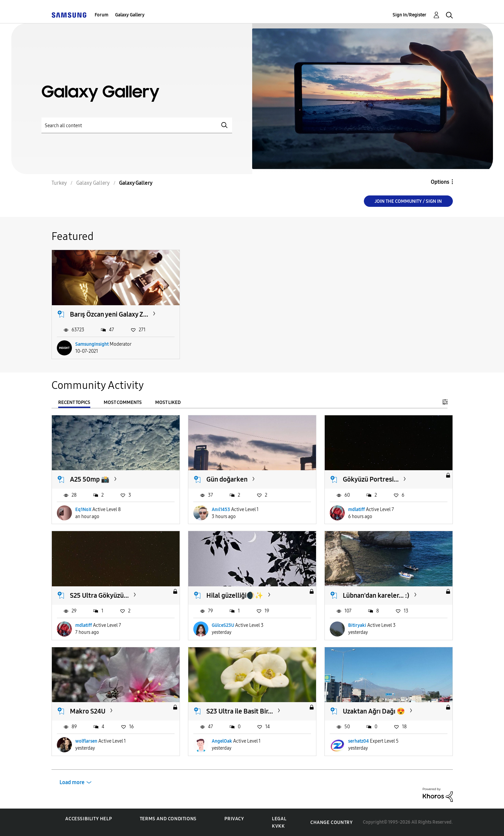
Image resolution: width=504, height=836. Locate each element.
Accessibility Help (88, 819)
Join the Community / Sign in (408, 201)
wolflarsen (86, 741)
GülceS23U (223, 625)
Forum (102, 15)
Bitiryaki (357, 625)
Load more (72, 782)
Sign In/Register (410, 15)
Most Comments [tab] (123, 402)
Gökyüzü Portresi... (371, 479)
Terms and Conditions (168, 819)
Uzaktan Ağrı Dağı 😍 (374, 711)
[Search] (137, 125)
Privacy (234, 819)
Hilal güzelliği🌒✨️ (235, 595)
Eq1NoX (83, 510)
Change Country (331, 822)
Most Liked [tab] (168, 402)
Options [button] (440, 182)
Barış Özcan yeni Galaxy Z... (109, 314)
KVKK (278, 826)
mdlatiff (357, 510)
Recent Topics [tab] (74, 402)
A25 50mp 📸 (90, 479)
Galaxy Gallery (130, 15)
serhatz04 (359, 741)
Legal (279, 819)
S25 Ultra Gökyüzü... (99, 595)
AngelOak (222, 741)
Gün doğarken (227, 479)
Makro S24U (88, 711)
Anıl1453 (221, 510)
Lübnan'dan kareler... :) (376, 595)
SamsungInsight (92, 344)
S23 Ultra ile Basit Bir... (240, 711)
